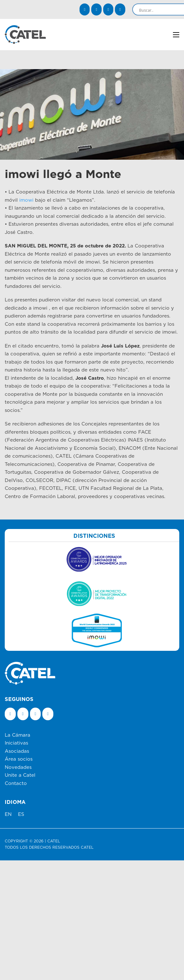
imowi (26, 200)
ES (21, 814)
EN (8, 814)
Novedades (18, 767)
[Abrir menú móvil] (176, 35)
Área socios (19, 759)
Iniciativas (16, 743)
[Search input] (161, 10)
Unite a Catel (20, 775)
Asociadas (17, 751)
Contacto (16, 784)
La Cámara (18, 735)
